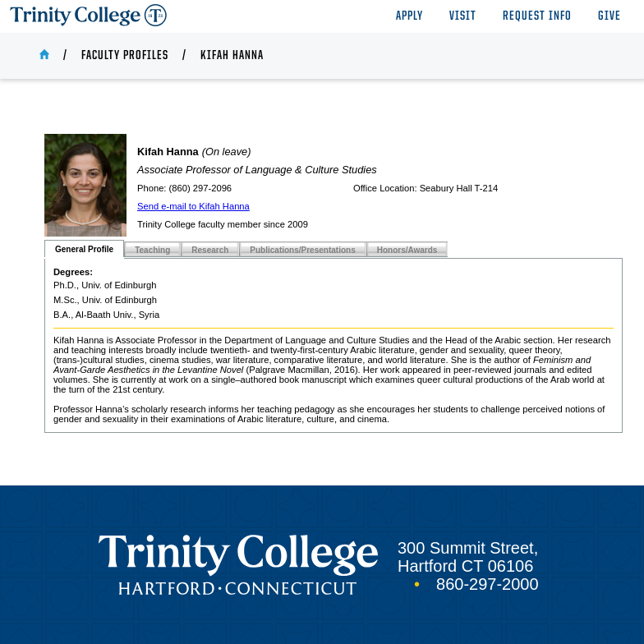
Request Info (537, 16)
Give (609, 16)
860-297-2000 (488, 584)
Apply (409, 16)
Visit (463, 16)
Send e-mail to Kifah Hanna (193, 206)
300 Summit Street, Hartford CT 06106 (468, 557)
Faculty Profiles (125, 56)
